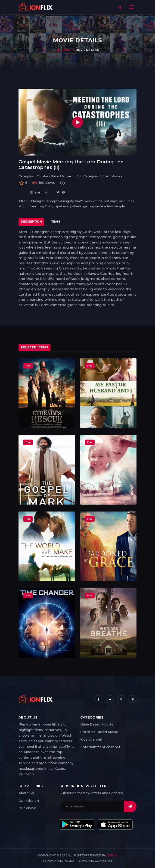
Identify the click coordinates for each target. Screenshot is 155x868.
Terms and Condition (94, 861)
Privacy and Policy (59, 861)
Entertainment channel (100, 747)
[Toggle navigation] (130, 7)
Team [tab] (56, 222)
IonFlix (112, 855)
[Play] (77, 122)
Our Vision (27, 808)
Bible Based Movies (97, 724)
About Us (26, 793)
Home (66, 50)
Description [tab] (31, 222)
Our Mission (29, 801)
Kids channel (91, 739)
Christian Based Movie (99, 732)
